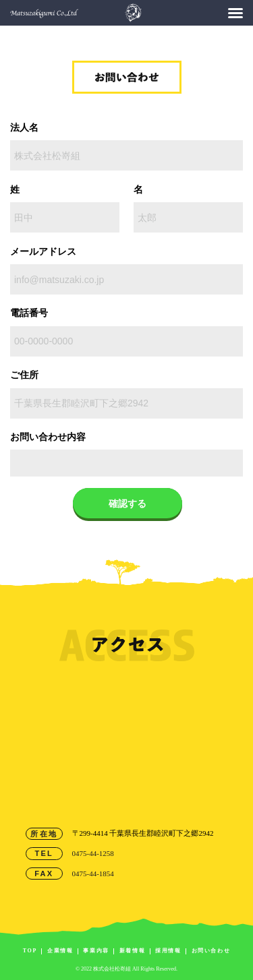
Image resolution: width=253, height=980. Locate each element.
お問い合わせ (211, 951)
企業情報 (60, 951)
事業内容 (96, 951)
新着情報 (132, 951)
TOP (30, 951)
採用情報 (168, 951)
